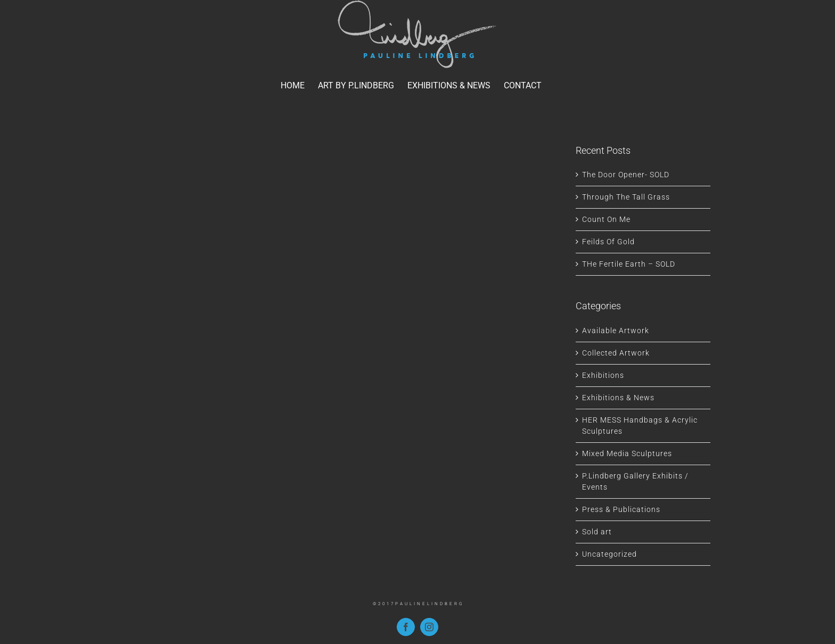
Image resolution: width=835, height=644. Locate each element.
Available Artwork (616, 331)
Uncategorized (609, 554)
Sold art (597, 532)
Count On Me (606, 219)
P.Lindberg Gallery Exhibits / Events (635, 481)
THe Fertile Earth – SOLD (629, 264)
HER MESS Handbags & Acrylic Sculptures (640, 426)
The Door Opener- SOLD (626, 175)
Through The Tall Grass (626, 197)
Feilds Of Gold (608, 242)
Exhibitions (603, 375)
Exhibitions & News (618, 398)
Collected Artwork (616, 353)
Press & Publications (621, 509)
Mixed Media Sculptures (627, 453)
